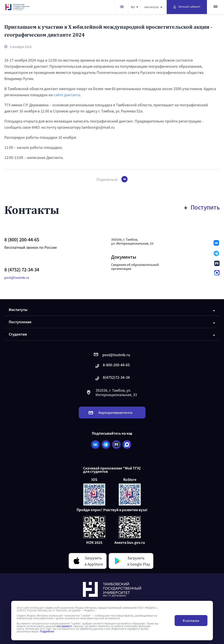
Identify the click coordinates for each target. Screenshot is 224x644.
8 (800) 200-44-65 (22, 240)
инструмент (64, 626)
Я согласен (191, 621)
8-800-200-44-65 (112, 366)
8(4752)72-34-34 (112, 378)
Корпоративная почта (110, 413)
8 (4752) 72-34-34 (22, 270)
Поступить (202, 207)
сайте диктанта (67, 95)
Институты (153, 7)
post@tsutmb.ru (17, 278)
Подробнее (47, 631)
